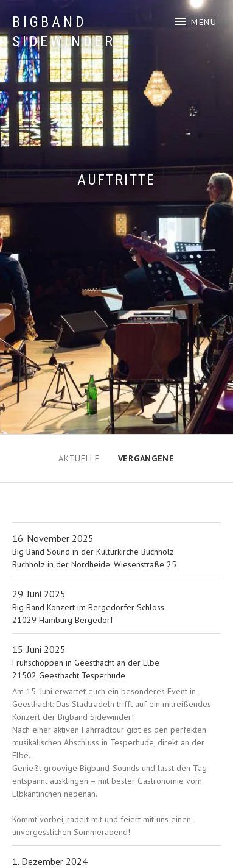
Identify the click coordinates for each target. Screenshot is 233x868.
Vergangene (146, 458)
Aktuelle (79, 458)
